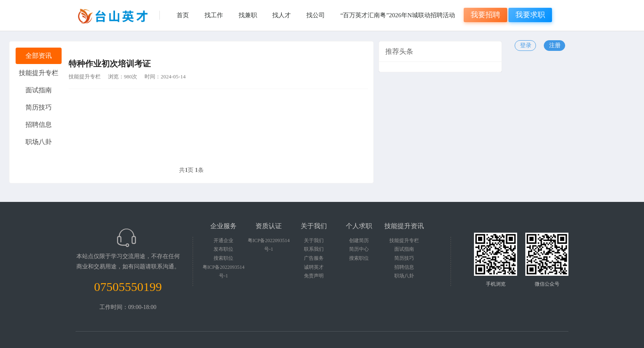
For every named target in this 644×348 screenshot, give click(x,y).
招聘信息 (404, 267)
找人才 (282, 15)
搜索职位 (223, 258)
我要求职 (530, 15)
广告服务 (314, 258)
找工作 (214, 15)
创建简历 (359, 240)
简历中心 (359, 249)
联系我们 (314, 249)
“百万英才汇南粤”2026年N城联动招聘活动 (398, 15)
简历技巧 (404, 258)
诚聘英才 (314, 267)
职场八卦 (404, 276)
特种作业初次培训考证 (110, 64)
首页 (183, 15)
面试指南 (404, 249)
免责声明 (314, 276)
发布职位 (223, 249)
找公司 (316, 15)
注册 (555, 45)
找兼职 (248, 15)
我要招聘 (485, 15)
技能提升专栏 (85, 77)
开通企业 (223, 240)
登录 (526, 45)
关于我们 (314, 240)
